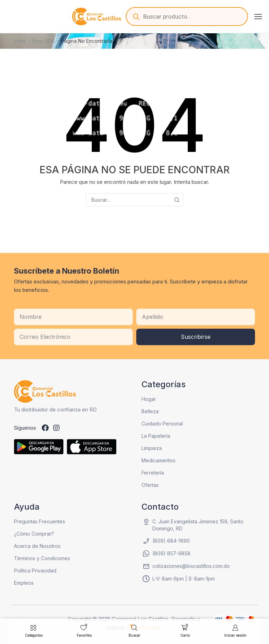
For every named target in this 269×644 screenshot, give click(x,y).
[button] (258, 16)
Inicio (20, 41)
